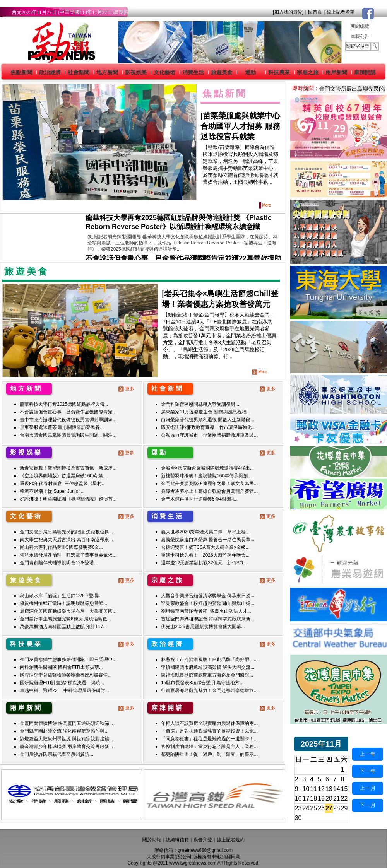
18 (313, 799)
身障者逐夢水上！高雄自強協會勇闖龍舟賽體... (209, 491)
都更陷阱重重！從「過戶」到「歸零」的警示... (209, 754)
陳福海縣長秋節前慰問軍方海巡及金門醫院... (207, 675)
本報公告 (360, 36)
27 (329, 808)
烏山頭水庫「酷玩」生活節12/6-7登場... (61, 596)
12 (321, 789)
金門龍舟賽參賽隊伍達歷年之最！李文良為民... (209, 484)
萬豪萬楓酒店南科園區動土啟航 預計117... (63, 627)
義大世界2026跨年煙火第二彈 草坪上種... (205, 532)
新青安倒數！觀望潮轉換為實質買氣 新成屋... (68, 468)
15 (344, 789)
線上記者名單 (341, 12)
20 (329, 799)
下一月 (368, 805)
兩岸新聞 (336, 72)
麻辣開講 (365, 72)
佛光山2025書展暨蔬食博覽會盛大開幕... (203, 627)
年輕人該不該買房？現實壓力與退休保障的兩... (209, 723)
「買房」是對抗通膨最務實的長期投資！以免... (209, 731)
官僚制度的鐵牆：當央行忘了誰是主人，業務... (209, 747)
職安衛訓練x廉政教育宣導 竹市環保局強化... (208, 427)
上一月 (368, 788)
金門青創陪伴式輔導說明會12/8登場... (59, 563)
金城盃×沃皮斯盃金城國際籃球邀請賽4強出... (207, 468)
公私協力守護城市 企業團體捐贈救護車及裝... (209, 435)
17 (306, 799)
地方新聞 (107, 72)
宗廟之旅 (308, 72)
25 (313, 808)
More (266, 205)
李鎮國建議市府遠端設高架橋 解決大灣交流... (208, 667)
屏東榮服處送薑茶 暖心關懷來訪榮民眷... (62, 427)
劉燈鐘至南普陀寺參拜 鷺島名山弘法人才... (206, 611)
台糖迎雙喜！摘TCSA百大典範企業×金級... (205, 547)
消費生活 (193, 72)
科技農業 (279, 72)
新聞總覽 (360, 26)
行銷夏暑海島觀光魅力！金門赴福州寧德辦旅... (209, 690)
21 (337, 799)
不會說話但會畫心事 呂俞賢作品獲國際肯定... (68, 412)
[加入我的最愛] (288, 12)
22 (344, 799)
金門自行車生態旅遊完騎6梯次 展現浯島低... (65, 619)
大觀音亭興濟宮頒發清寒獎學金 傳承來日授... (208, 596)
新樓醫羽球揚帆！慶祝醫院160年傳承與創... (206, 476)
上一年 (368, 754)
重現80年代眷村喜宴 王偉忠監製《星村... (63, 484)
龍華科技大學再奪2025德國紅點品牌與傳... (64, 404)
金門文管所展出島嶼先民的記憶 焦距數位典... (66, 532)
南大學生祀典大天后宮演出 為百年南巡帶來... (66, 540)
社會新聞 (79, 72)
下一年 (368, 771)
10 (306, 789)
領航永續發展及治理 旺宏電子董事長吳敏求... (68, 555)
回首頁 (315, 12)
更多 (127, 389)
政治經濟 (50, 72)
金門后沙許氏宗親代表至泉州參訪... (57, 754)
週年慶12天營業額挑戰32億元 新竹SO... (204, 563)
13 (329, 789)
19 (321, 799)
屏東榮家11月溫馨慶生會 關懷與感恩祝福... (206, 412)
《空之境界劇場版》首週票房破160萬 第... (63, 476)
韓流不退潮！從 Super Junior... (52, 491)
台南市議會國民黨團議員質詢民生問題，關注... (68, 435)
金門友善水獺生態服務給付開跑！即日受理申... (68, 660)
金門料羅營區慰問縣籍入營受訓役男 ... (201, 404)
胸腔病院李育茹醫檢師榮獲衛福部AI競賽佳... (66, 675)
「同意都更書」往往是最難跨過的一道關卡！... (209, 739)
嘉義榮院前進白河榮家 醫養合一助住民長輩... (208, 540)
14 (337, 789)
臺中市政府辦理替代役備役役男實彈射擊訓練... (68, 420)
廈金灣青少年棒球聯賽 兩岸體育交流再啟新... (66, 747)
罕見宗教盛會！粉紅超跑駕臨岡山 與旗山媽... (208, 603)
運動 (250, 72)
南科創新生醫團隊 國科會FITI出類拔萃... (61, 667)
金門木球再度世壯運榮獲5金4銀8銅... (199, 499)
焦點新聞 (21, 72)
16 (298, 799)
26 (321, 808)
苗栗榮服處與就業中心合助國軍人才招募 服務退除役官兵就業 (240, 126)
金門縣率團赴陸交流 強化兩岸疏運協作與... (64, 731)
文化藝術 (164, 72)
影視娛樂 (136, 72)
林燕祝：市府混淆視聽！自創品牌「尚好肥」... (209, 660)
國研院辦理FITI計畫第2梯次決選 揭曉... (62, 683)
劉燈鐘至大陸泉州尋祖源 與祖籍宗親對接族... (66, 739)
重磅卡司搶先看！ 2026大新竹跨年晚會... (205, 555)
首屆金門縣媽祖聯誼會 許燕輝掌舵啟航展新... (208, 619)
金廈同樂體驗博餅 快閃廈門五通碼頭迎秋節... (66, 723)
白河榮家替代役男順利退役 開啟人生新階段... (208, 420)
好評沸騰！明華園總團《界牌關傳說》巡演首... (68, 499)
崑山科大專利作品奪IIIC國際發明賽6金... (61, 547)
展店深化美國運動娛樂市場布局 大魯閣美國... (68, 611)
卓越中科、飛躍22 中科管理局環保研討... (64, 690)
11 (313, 789)
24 (306, 808)
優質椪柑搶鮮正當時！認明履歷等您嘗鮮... (63, 603)
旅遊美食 (222, 72)
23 (298, 808)
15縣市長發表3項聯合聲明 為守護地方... (202, 683)
